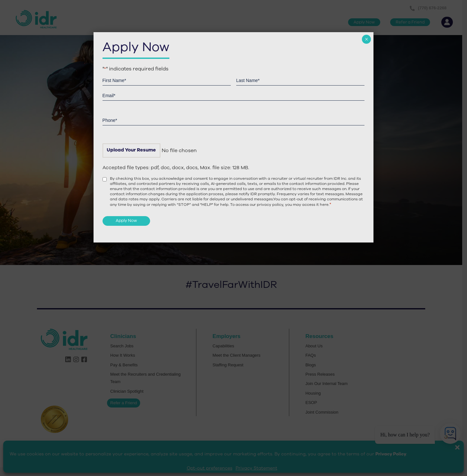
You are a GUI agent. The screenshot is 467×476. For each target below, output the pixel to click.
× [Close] (367, 39)
